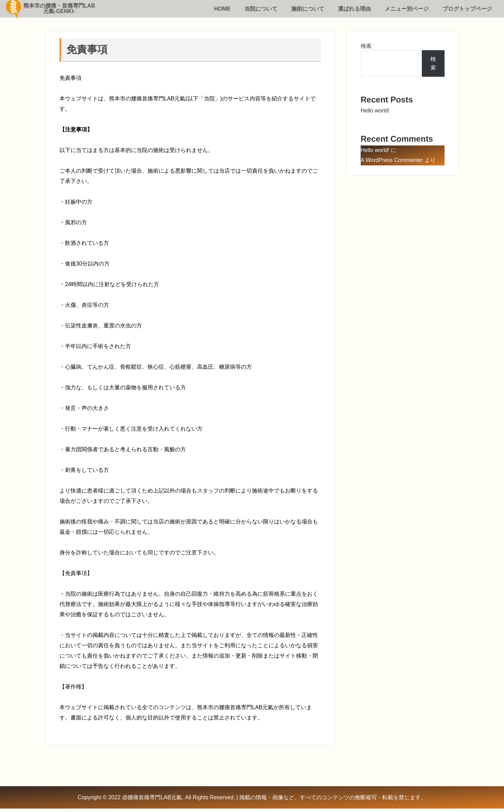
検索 (366, 49)
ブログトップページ (465, 10)
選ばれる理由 (353, 10)
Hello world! (375, 114)
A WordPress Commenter (392, 163)
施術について (306, 10)
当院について (259, 10)
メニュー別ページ (405, 10)
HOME (221, 10)
